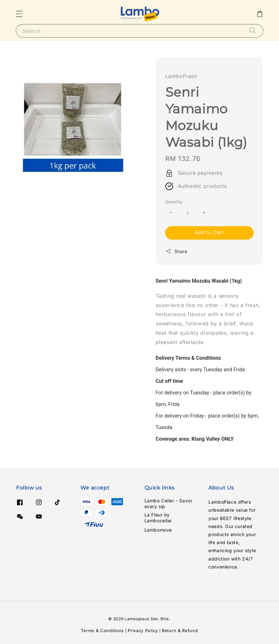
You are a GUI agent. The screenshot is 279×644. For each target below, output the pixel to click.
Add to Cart (209, 232)
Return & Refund (180, 631)
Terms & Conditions (102, 631)
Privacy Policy (143, 631)
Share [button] (176, 251)
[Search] (253, 31)
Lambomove (158, 530)
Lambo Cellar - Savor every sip (169, 503)
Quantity (174, 202)
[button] (19, 14)
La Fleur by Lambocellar (158, 518)
